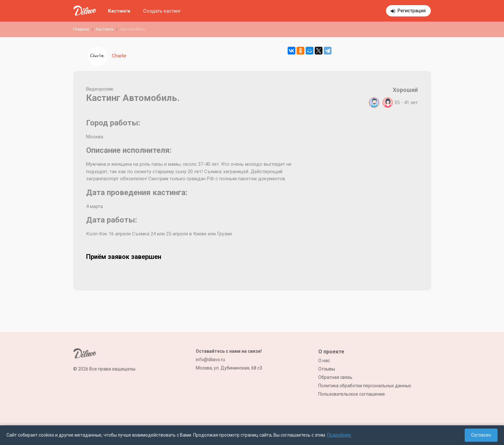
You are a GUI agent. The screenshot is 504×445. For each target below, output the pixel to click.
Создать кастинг (162, 11)
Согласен (481, 435)
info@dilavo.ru (210, 360)
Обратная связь (335, 377)
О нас (324, 361)
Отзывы (327, 369)
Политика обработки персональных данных (365, 386)
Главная (81, 29)
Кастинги (119, 11)
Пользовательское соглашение (352, 394)
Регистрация (412, 11)
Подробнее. (339, 435)
